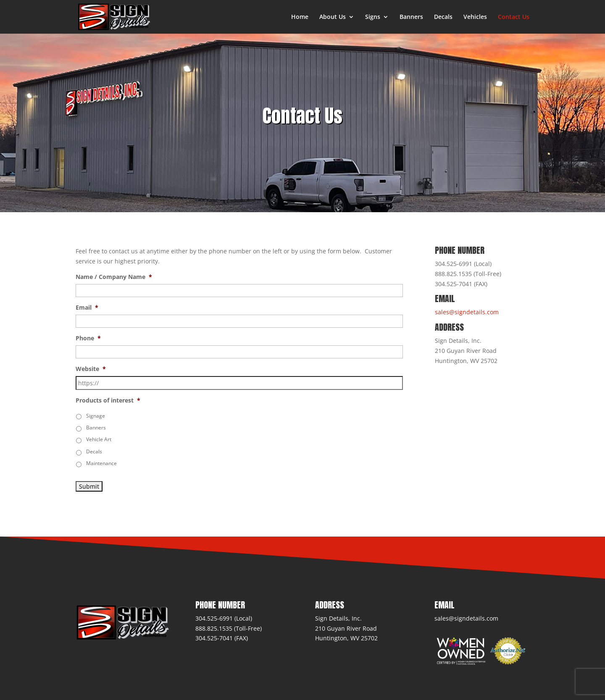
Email (87, 308)
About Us (333, 17)
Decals (443, 17)
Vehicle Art (99, 439)
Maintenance (101, 463)
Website (91, 369)
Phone (88, 338)
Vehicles (475, 17)
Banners (411, 17)
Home (300, 17)
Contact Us (514, 17)
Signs (373, 17)
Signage (96, 416)
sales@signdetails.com (467, 312)
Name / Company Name (114, 277)
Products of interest (108, 400)
